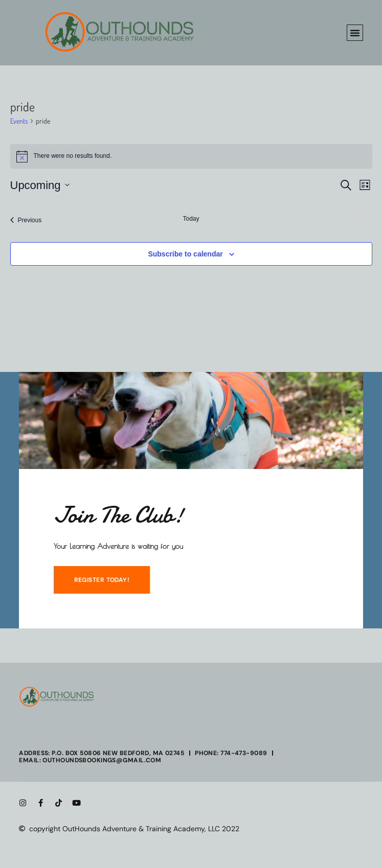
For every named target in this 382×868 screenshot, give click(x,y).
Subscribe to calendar (185, 254)
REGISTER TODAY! (102, 580)
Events (19, 121)
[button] (355, 33)
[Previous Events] (26, 220)
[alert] (191, 156)
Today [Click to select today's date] (191, 219)
